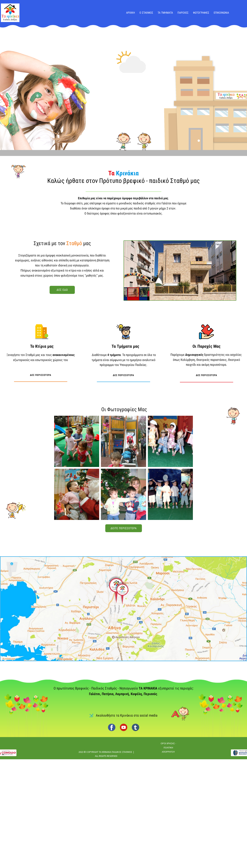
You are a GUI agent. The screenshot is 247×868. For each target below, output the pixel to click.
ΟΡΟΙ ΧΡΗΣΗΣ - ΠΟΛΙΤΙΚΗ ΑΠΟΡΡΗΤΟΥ (168, 748)
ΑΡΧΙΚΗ (131, 13)
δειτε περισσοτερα (124, 528)
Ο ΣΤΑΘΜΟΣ (146, 13)
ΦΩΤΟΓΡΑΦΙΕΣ (201, 13)
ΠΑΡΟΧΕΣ (183, 13)
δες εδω (62, 290)
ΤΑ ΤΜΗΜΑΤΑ (165, 13)
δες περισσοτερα (41, 371)
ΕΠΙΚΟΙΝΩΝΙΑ (221, 13)
